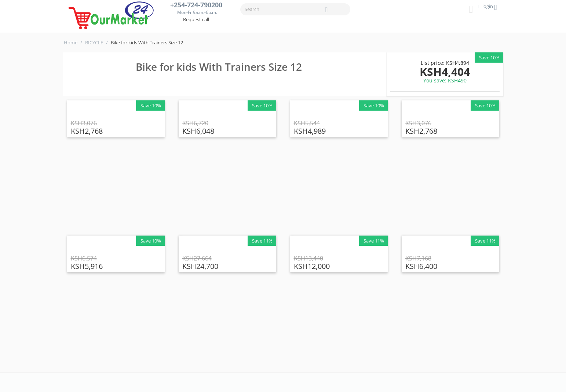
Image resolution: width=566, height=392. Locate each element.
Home (71, 42)
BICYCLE (94, 42)
